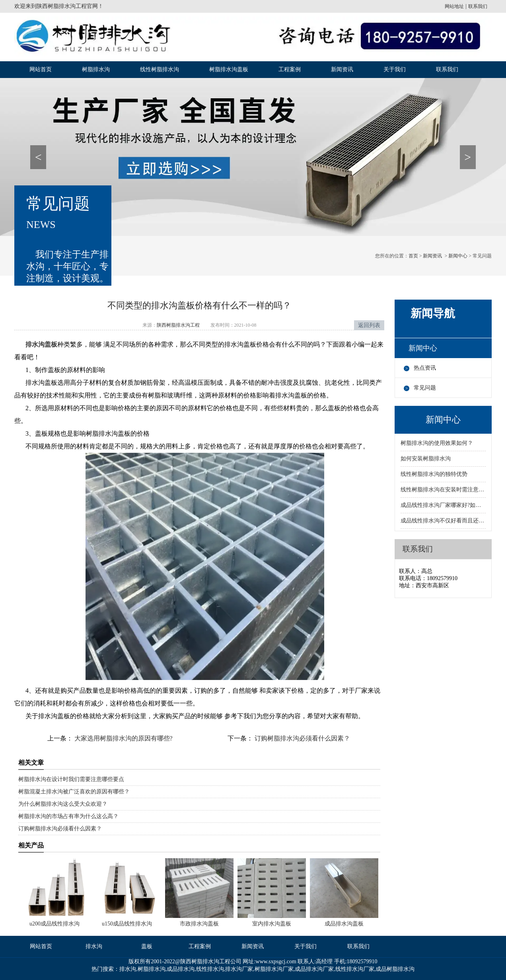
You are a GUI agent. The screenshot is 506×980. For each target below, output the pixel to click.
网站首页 (41, 69)
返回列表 (369, 325)
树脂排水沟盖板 (229, 69)
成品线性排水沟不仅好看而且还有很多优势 (443, 521)
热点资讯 (425, 368)
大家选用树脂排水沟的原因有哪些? (123, 738)
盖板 (147, 946)
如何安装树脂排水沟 (426, 459)
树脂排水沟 (96, 69)
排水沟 (94, 946)
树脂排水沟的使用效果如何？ (437, 443)
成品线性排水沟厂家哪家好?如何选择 (443, 505)
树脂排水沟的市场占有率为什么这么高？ (68, 816)
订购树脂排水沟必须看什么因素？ (302, 738)
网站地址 (454, 6)
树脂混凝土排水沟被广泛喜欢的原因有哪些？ (74, 792)
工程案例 (290, 69)
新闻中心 (458, 256)
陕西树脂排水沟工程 (62, 6)
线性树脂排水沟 (160, 69)
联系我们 (478, 6)
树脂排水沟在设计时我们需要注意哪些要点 (71, 779)
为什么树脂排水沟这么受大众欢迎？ (63, 804)
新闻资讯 (342, 69)
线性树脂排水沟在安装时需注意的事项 (443, 490)
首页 (413, 256)
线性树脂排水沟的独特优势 (434, 474)
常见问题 (425, 388)
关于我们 (395, 69)
